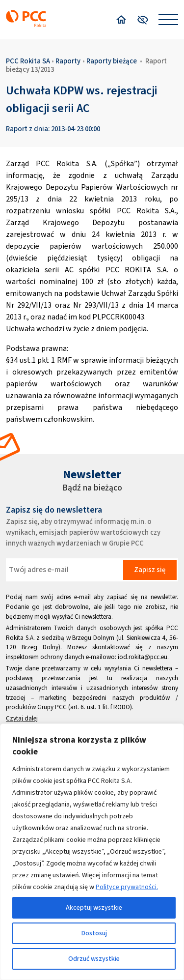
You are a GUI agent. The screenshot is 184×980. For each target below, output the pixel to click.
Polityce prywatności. (127, 887)
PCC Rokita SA (28, 61)
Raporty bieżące (112, 61)
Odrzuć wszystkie (94, 959)
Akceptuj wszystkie (94, 908)
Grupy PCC (52, 707)
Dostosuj (94, 933)
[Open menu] (168, 20)
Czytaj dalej (22, 718)
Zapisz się (150, 570)
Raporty (68, 61)
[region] (92, 852)
